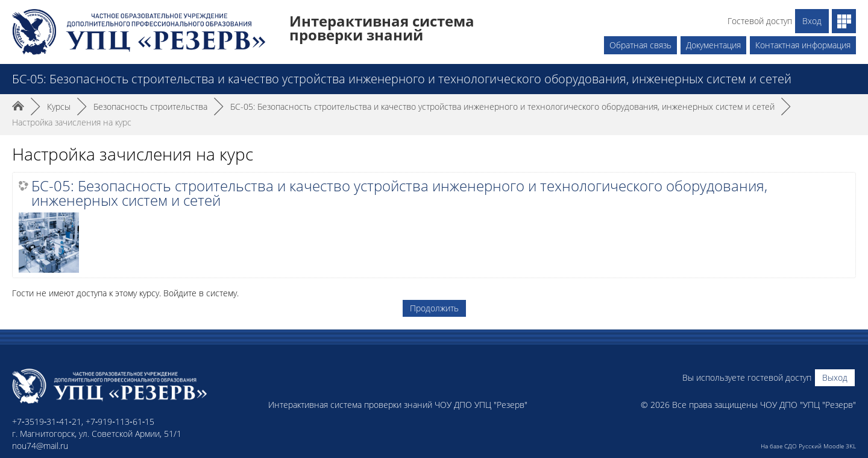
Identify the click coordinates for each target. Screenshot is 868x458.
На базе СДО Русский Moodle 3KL (808, 446)
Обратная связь (640, 45)
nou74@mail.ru (40, 446)
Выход (835, 377)
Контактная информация (803, 45)
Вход (812, 21)
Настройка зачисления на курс (72, 122)
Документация (713, 45)
